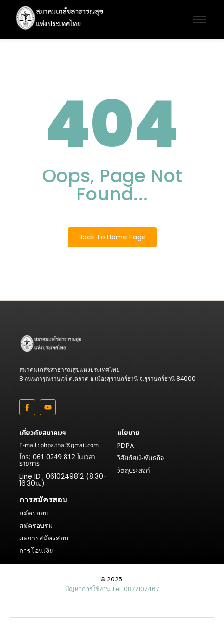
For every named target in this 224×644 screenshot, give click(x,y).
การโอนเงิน (37, 551)
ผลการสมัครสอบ (44, 538)
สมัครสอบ (34, 513)
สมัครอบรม (36, 526)
